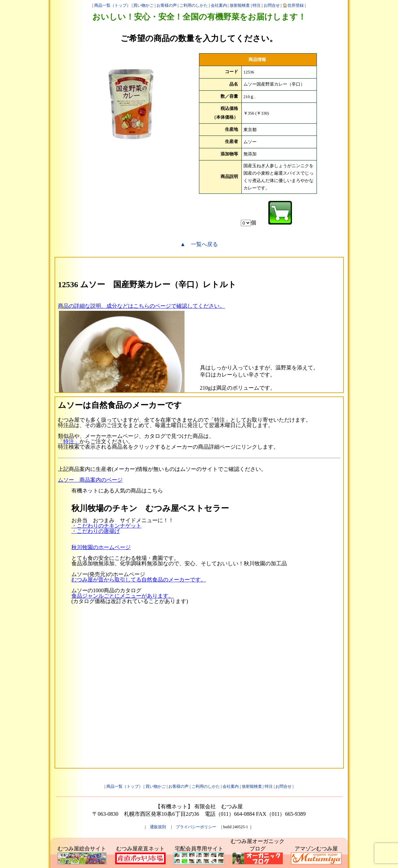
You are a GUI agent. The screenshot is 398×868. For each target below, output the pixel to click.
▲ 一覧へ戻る (199, 244)
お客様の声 (167, 5)
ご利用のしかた (194, 5)
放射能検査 (240, 5)
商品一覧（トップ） (112, 5)
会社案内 (219, 5)
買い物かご (143, 5)
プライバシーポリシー (196, 827)
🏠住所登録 (293, 5)
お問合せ (272, 5)
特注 (257, 5)
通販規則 (158, 827)
